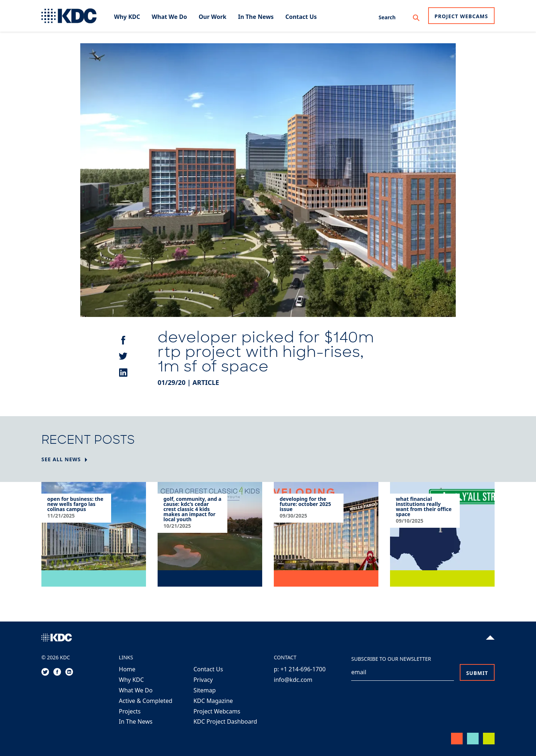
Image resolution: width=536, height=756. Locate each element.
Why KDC (131, 680)
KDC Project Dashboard (225, 721)
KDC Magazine (213, 701)
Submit (477, 673)
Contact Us (208, 669)
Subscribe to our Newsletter (391, 659)
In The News (136, 721)
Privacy (203, 680)
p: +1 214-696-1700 (300, 669)
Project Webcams (461, 16)
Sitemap (205, 690)
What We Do (136, 690)
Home (127, 669)
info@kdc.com (293, 680)
